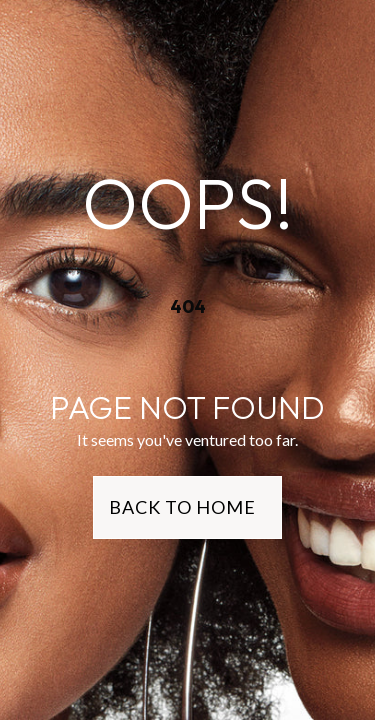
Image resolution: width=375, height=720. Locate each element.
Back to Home (182, 507)
